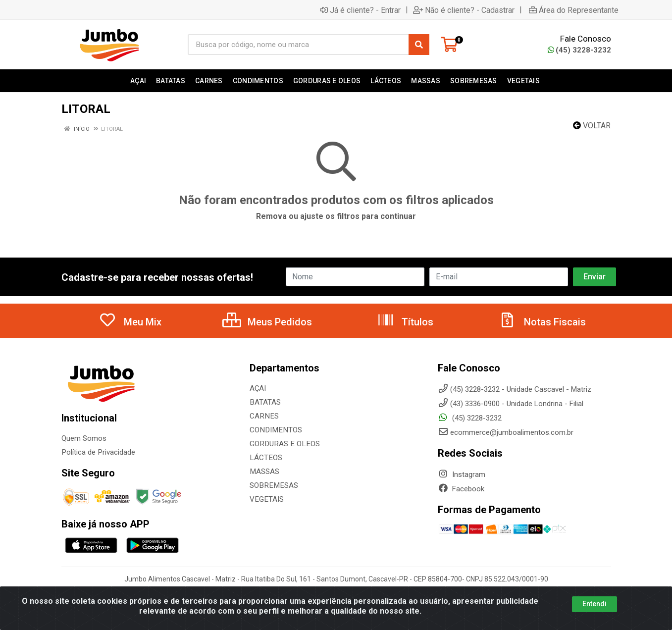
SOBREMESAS (273, 485)
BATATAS (265, 402)
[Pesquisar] (419, 45)
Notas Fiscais (542, 322)
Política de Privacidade (98, 452)
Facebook (461, 489)
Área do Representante (574, 10)
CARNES (263, 416)
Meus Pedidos (267, 322)
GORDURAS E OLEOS (283, 444)
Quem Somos (84, 438)
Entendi (594, 604)
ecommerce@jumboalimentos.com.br (506, 432)
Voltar (592, 126)
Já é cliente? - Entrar (360, 10)
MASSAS (264, 472)
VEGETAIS (266, 499)
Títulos (405, 322)
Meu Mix (130, 322)
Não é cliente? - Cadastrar (464, 10)
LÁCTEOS (265, 458)
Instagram (462, 474)
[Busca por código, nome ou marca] (298, 45)
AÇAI (258, 388)
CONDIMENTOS (275, 430)
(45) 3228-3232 (579, 50)
